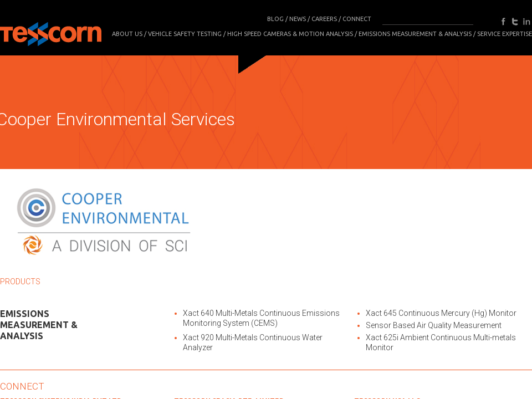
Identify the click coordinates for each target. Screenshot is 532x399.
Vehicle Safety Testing (185, 34)
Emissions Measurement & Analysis (415, 34)
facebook (503, 21)
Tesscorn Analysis (51, 30)
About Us (127, 34)
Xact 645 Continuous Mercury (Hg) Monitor (441, 313)
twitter (515, 21)
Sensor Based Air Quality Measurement (434, 325)
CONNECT (357, 19)
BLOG (275, 19)
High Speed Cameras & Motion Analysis (290, 34)
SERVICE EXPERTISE (505, 34)
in (526, 21)
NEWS (298, 19)
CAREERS (324, 19)
